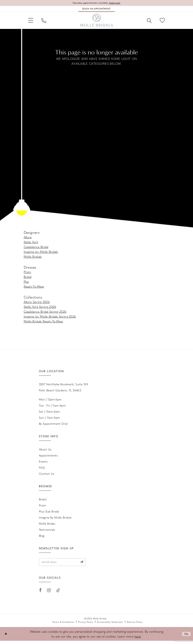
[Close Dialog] (6, 637)
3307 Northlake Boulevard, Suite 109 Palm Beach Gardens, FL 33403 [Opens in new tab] (64, 390)
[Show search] (148, 22)
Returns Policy (135, 625)
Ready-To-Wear (34, 289)
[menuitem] (31, 22)
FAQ (42, 470)
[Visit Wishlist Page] (162, 22)
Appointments (48, 458)
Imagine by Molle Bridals (41, 254)
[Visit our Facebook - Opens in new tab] (41, 594)
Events (43, 464)
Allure (28, 239)
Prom (27, 274)
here (138, 640)
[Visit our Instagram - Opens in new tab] (49, 594)
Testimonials (47, 532)
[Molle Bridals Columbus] (97, 22)
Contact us (47, 476)
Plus (26, 284)
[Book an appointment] (96, 9)
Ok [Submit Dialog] (186, 637)
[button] (31, 22)
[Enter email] (65, 565)
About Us (45, 452)
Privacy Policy (86, 625)
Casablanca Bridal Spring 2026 (45, 314)
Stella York (31, 244)
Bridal (28, 279)
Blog (42, 538)
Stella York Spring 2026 (40, 309)
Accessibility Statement (110, 625)
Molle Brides (47, 526)
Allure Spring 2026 (37, 304)
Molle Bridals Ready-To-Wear (44, 324)
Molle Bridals (33, 259)
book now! (117, 3)
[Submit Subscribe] (86, 565)
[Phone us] (46, 22)
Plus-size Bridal (49, 514)
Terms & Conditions (63, 625)
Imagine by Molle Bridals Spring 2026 (50, 319)
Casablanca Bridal (36, 249)
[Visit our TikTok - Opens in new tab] (58, 594)
